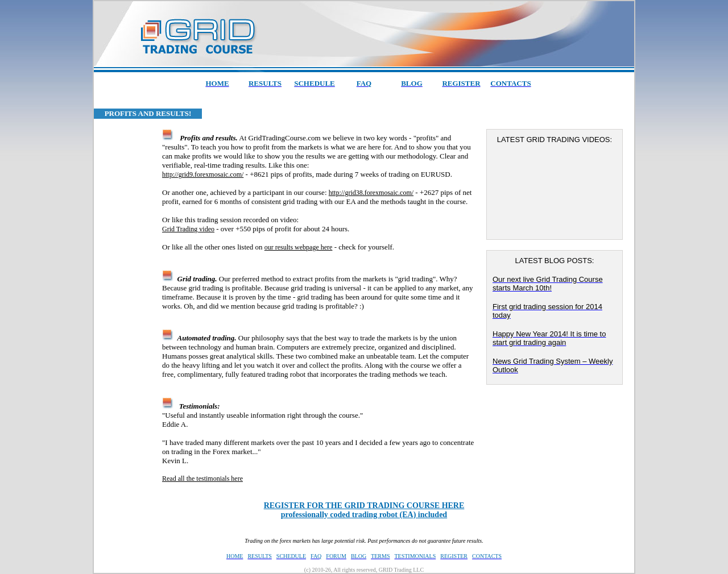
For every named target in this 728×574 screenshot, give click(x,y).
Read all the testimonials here (202, 479)
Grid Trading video (188, 229)
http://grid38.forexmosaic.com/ (371, 193)
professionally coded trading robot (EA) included (364, 510)
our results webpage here (299, 247)
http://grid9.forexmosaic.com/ (203, 174)
